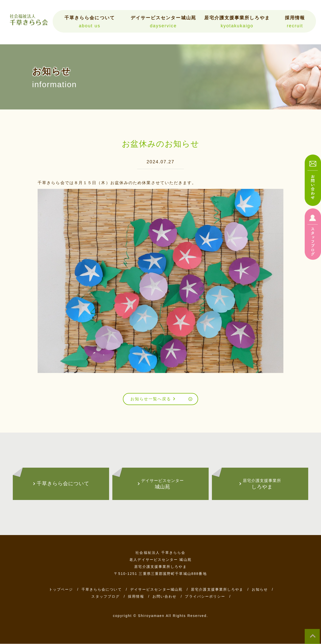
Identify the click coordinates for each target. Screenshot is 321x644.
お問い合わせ (165, 597)
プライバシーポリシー (205, 597)
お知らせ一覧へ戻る (154, 399)
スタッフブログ (105, 597)
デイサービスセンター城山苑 (163, 22)
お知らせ (260, 590)
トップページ (61, 590)
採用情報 (295, 22)
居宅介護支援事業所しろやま (237, 22)
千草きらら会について (90, 22)
